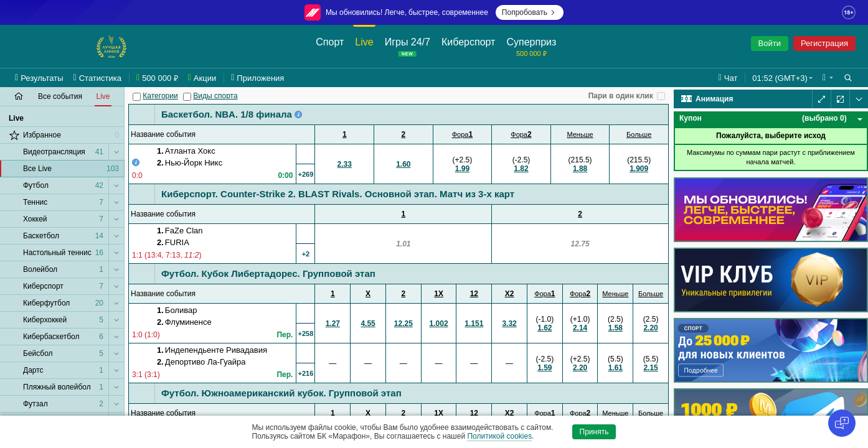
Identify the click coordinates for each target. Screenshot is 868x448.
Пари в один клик (621, 96)
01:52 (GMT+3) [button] (780, 78)
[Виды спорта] (187, 97)
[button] (828, 78)
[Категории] (137, 97)
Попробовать (530, 12)
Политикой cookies (499, 436)
